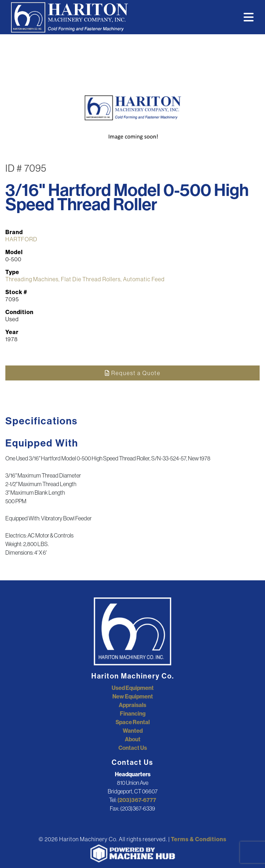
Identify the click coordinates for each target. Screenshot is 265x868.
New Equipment (133, 696)
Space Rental (133, 722)
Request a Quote (133, 373)
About (133, 739)
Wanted (133, 731)
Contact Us (133, 748)
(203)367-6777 (137, 800)
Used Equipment (133, 688)
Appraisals (132, 705)
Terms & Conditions (199, 839)
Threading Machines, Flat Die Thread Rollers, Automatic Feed (85, 279)
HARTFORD (21, 239)
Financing (133, 713)
